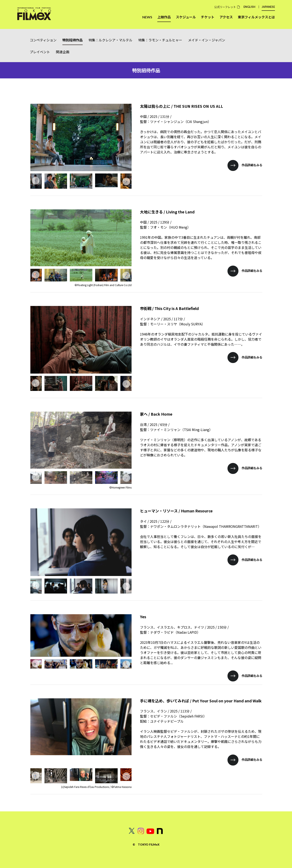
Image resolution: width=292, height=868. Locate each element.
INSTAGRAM (141, 831)
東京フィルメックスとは (256, 17)
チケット (208, 17)
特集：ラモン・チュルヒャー (160, 40)
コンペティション (43, 40)
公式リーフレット (225, 7)
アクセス (226, 17)
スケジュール (186, 17)
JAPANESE (268, 7)
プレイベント (40, 52)
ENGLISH (249, 7)
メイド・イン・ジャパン (207, 40)
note (160, 831)
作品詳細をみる (252, 165)
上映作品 (164, 17)
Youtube (150, 831)
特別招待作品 (73, 40)
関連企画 (63, 52)
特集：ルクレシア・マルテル (110, 40)
